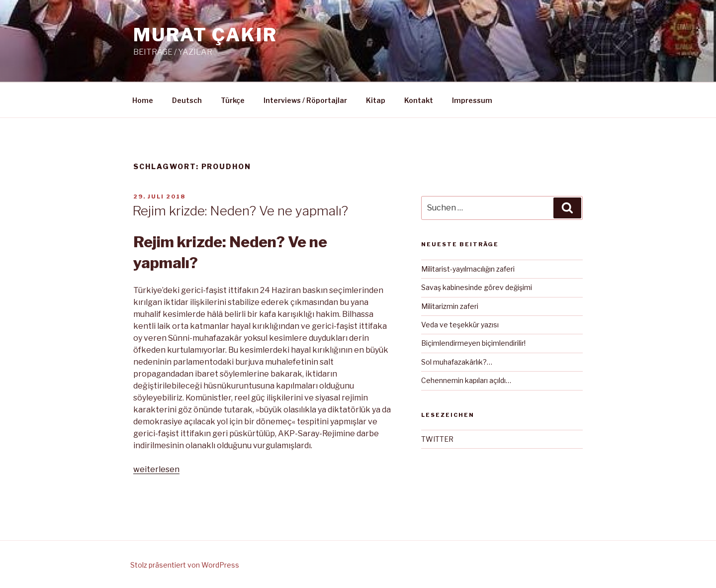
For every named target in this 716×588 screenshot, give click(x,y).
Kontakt (419, 100)
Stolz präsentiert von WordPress (185, 565)
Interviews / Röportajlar (305, 100)
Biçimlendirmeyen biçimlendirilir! (473, 343)
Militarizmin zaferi (450, 306)
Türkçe (233, 100)
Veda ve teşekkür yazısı (460, 325)
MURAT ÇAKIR (205, 35)
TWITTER (437, 439)
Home (143, 100)
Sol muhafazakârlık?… (457, 362)
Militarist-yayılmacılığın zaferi (468, 269)
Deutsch (187, 100)
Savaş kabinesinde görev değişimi (477, 287)
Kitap (376, 100)
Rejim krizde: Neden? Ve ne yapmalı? (240, 211)
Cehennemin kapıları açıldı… (466, 380)
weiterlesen (156, 469)
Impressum (472, 100)
